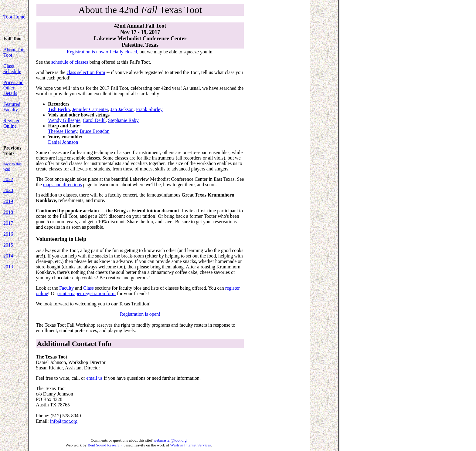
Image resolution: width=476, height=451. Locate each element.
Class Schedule (12, 69)
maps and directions (63, 185)
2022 (8, 179)
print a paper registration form (86, 293)
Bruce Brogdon (94, 131)
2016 (8, 234)
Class (88, 288)
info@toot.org (64, 421)
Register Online (11, 123)
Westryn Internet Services (191, 445)
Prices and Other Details (13, 88)
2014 (8, 256)
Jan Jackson (122, 109)
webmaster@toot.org (170, 440)
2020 (8, 190)
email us (94, 378)
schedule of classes (70, 62)
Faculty (66, 288)
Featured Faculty (12, 107)
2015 (8, 245)
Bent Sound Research (105, 445)
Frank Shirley (149, 109)
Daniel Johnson (63, 142)
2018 (8, 212)
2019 (8, 201)
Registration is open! (140, 314)
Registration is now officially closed (102, 52)
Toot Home (14, 17)
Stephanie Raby (123, 120)
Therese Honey (63, 131)
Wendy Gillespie (64, 120)
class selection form (86, 72)
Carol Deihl (94, 120)
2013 (8, 267)
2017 (8, 223)
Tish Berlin (59, 109)
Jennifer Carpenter (90, 109)
